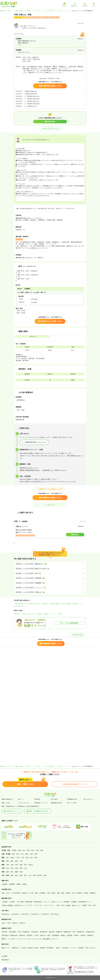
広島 (8, 868)
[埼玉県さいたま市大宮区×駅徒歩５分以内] (50, 569)
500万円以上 (25, 914)
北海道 (14, 850)
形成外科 (30, 935)
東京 (8, 858)
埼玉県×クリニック (78, 604)
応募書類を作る (72, 799)
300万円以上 (6, 914)
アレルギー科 (37, 939)
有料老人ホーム (20, 905)
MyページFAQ (72, 803)
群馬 (36, 858)
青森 (19, 850)
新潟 (13, 854)
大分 (30, 875)
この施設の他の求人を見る (50, 128)
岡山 (12, 868)
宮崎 (34, 875)
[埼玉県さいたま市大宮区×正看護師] (50, 578)
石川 (22, 854)
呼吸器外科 (81, 932)
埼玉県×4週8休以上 (19, 604)
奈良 (26, 865)
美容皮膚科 (13, 932)
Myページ (21, 799)
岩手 (24, 850)
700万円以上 (45, 914)
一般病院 (4, 902)
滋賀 (21, 865)
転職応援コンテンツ (41, 803)
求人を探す (54, 799)
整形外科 (22, 935)
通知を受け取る (50, 122)
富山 (18, 854)
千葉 (22, 858)
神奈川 (13, 858)
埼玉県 (28, 11)
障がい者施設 (66, 905)
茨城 (27, 858)
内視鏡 (86, 893)
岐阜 (12, 861)
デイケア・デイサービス (34, 905)
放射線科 (90, 935)
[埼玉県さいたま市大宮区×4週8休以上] (50, 564)
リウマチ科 (11, 939)
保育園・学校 (70, 893)
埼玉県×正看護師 (55, 604)
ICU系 (31, 893)
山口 (26, 868)
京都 (12, 865)
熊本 (25, 875)
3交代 (9, 923)
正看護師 (39, 614)
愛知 (8, 861)
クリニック (53, 614)
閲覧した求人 (6, 803)
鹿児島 (40, 875)
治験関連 (92, 893)
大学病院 (12, 902)
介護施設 (74, 902)
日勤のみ (61, 614)
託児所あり (66, 948)
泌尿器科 (70, 935)
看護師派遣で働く (57, 803)
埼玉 (18, 858)
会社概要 (4, 956)
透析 (36, 893)
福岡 (12, 875)
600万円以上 (35, 914)
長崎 (21, 875)
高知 (21, 872)
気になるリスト (89, 799)
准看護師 (46, 614)
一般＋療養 (20, 902)
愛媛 (17, 872)
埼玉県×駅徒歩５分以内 (33, 604)
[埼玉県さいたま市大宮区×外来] (50, 573)
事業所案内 (5, 960)
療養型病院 (29, 902)
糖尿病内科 (67, 932)
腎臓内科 (59, 932)
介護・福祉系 (51, 893)
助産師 (24, 884)
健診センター (76, 905)
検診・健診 (61, 893)
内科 (19, 932)
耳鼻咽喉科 (55, 935)
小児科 (36, 935)
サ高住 (58, 905)
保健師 (19, 884)
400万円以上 (16, 914)
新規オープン (6, 948)
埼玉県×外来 (45, 604)
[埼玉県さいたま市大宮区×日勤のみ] (50, 592)
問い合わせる (24, 437)
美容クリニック (57, 902)
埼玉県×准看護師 (66, 604)
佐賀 (16, 875)
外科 (74, 932)
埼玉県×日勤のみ (19, 606)
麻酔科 (4, 939)
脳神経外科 (14, 935)
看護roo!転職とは (7, 799)
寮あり (58, 948)
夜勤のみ (22, 923)
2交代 (3, 923)
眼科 (49, 935)
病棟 (3, 893)
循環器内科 (44, 932)
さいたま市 (37, 11)
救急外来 (25, 893)
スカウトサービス (24, 803)
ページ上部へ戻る (50, 505)
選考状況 (37, 799)
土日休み (24, 948)
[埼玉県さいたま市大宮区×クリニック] (50, 588)
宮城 (28, 850)
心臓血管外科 (90, 932)
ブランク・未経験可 (77, 948)
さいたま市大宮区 (49, 11)
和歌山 (31, 865)
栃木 (31, 858)
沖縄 (45, 875)
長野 (36, 854)
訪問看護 (42, 893)
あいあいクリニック (63, 11)
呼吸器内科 (26, 932)
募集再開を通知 (76, 635)
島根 (21, 868)
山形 (37, 850)
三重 (21, 861)
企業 (94, 905)
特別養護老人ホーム (85, 902)
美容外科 (4, 932)
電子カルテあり (91, 948)
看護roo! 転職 (19, 11)
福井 (27, 854)
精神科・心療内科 (80, 935)
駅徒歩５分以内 (26, 614)
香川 (12, 872)
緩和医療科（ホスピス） (51, 939)
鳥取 (17, 868)
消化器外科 (5, 935)
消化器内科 (35, 932)
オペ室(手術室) (15, 893)
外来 (34, 614)
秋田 (33, 850)
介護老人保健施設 (7, 905)
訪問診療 (79, 893)
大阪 (8, 865)
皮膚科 (63, 935)
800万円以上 (55, 914)
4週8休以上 (17, 614)
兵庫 (17, 865)
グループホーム (49, 905)
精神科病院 (38, 902)
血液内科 (52, 932)
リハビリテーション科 (24, 939)
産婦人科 (43, 935)
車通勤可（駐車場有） (47, 948)
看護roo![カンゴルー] (6, 11)
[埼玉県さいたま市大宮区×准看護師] (50, 583)
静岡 (17, 861)
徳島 (8, 872)
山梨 (31, 854)
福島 (42, 850)
